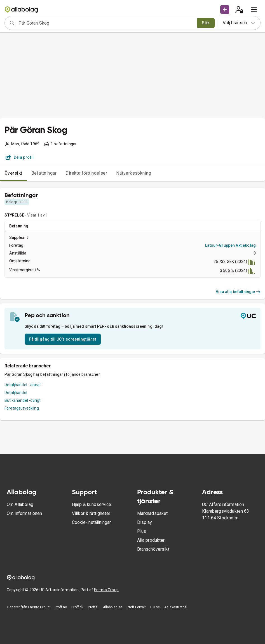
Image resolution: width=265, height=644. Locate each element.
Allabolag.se (113, 607)
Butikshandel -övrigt (23, 400)
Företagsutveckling (22, 408)
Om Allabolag (20, 504)
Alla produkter (151, 540)
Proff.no (61, 607)
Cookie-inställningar (91, 522)
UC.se (155, 607)
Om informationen (24, 513)
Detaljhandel (16, 393)
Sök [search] (206, 23)
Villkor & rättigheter (91, 513)
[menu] (254, 9)
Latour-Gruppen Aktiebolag (230, 245)
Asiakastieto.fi (176, 607)
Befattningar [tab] (44, 173)
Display (145, 522)
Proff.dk (77, 607)
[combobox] (106, 23)
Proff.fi (93, 607)
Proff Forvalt (136, 607)
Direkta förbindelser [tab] (86, 173)
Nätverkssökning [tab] (134, 173)
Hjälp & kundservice (92, 504)
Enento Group (106, 590)
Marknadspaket (153, 513)
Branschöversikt (153, 549)
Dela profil (20, 157)
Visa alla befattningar (238, 292)
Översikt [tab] (13, 173)
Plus (142, 531)
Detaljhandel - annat (23, 385)
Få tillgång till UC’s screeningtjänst (63, 339)
